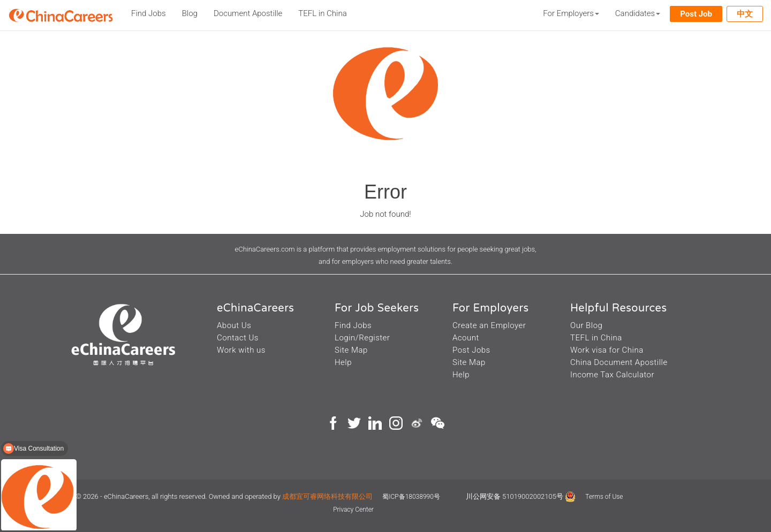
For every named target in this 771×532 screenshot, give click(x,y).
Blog (190, 13)
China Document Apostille (619, 362)
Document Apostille (248, 13)
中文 (745, 14)
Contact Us (238, 338)
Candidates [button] (638, 13)
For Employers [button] (571, 13)
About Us (234, 325)
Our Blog (586, 325)
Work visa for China (607, 350)
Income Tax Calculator (612, 375)
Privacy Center (353, 510)
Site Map (351, 350)
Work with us (241, 350)
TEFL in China (322, 13)
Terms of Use (604, 497)
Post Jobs (471, 350)
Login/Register (362, 338)
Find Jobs (149, 13)
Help (343, 362)
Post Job (696, 14)
